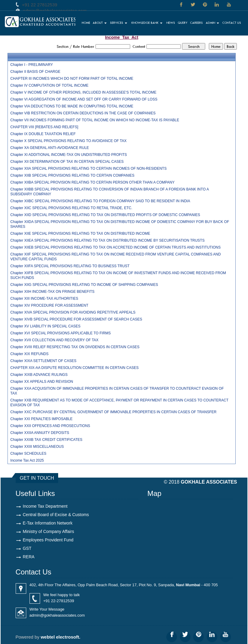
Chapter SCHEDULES (28, 454)
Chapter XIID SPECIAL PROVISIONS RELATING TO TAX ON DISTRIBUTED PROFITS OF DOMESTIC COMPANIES (105, 215)
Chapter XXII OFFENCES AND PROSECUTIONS (50, 426)
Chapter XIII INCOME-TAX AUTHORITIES (44, 299)
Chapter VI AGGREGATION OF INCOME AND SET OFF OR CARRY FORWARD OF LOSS (84, 99)
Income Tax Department (45, 506)
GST (27, 548)
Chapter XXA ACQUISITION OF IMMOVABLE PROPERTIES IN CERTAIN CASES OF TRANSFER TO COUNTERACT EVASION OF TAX (117, 391)
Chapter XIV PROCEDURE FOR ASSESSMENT (49, 305)
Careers (196, 23)
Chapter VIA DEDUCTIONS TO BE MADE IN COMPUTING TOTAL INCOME (72, 106)
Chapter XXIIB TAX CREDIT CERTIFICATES (46, 440)
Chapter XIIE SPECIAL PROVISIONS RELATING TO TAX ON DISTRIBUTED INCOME (80, 234)
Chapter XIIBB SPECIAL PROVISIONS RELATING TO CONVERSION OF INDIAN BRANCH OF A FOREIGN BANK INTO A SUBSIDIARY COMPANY (109, 192)
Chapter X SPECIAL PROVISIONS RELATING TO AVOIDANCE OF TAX (68, 141)
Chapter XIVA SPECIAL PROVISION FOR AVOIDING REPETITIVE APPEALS (73, 312)
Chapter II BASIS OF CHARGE (35, 72)
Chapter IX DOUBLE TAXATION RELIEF (43, 134)
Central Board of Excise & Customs (56, 515)
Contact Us (232, 23)
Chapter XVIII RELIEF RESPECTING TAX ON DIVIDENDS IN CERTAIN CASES (75, 347)
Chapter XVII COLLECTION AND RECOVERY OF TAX (54, 340)
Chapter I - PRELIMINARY (31, 65)
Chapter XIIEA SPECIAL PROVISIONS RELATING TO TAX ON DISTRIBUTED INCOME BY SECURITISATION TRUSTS (107, 240)
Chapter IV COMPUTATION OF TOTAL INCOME (49, 85)
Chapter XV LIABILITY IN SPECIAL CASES (45, 326)
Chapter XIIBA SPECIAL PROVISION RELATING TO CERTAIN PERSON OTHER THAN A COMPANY (92, 182)
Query (183, 23)
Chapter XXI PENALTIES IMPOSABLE (41, 419)
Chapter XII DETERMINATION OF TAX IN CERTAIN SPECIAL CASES (67, 162)
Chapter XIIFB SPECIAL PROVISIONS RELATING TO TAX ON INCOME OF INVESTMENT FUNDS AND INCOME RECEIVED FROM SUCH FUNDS (118, 275)
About (100, 23)
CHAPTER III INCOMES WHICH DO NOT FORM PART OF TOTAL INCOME (72, 79)
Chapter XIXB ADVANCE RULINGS (39, 375)
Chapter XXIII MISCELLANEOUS (37, 447)
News (171, 23)
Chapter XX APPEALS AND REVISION (42, 382)
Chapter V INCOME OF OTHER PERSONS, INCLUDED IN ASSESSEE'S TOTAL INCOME (83, 92)
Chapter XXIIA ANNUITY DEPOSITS (40, 433)
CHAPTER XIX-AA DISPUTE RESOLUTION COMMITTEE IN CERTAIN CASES (74, 368)
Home (86, 23)
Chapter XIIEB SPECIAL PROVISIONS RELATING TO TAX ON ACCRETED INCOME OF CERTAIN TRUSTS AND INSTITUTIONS (115, 247)
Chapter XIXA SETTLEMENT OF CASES (43, 361)
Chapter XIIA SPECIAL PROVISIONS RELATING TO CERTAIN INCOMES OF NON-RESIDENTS (88, 169)
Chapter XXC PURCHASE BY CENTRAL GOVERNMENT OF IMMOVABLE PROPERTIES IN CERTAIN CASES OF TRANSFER (113, 412)
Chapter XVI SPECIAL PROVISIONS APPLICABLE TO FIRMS (60, 333)
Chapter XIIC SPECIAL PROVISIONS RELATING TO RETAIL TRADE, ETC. (71, 208)
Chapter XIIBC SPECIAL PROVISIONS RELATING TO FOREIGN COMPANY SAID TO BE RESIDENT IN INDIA (100, 201)
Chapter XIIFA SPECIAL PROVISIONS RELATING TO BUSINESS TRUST (70, 266)
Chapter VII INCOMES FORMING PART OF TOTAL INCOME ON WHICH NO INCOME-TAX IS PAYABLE (95, 120)
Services (119, 23)
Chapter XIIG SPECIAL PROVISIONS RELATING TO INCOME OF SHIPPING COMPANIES (84, 285)
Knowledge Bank (147, 23)
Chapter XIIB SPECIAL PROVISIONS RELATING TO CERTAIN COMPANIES (72, 175)
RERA (29, 557)
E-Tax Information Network (48, 523)
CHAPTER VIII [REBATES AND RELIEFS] (44, 127)
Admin (212, 23)
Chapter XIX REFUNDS (29, 354)
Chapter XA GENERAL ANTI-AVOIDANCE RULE (50, 148)
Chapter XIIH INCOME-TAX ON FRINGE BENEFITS (52, 292)
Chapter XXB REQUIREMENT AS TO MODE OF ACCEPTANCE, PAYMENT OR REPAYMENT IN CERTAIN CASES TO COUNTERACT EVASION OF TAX (119, 403)
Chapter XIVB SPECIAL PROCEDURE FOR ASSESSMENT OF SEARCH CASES (76, 319)
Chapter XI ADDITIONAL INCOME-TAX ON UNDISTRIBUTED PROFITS (69, 155)
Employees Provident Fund (48, 540)
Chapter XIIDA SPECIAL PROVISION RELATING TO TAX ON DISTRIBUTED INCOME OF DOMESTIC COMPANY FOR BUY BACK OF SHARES (120, 224)
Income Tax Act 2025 (27, 460)
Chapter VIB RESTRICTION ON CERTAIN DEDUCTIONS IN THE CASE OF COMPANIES (83, 113)
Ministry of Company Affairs (49, 531)
